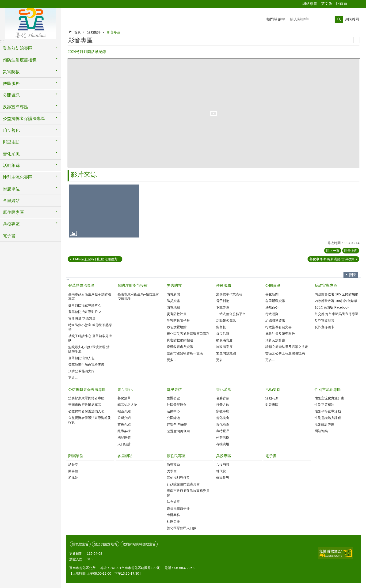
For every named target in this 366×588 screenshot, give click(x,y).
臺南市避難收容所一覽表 (185, 353)
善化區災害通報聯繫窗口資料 (188, 334)
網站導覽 (310, 4)
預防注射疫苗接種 (133, 285)
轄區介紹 (124, 411)
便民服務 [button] (11, 83)
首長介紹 (124, 424)
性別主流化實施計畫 (329, 398)
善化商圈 (223, 424)
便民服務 (224, 285)
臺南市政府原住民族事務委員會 (188, 493)
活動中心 (173, 411)
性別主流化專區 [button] (18, 177)
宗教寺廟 (223, 411)
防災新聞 (173, 294)
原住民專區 (176, 456)
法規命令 (272, 307)
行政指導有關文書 (278, 327)
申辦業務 (173, 515)
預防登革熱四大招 (81, 371)
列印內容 (356, 40)
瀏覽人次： (77, 559)
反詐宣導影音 (324, 320)
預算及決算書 (275, 340)
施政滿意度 (224, 347)
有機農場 (223, 444)
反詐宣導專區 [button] (15, 107)
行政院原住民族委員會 (183, 484)
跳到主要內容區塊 (2, 2)
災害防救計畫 (177, 314)
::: (5, 3)
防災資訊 (173, 301)
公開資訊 (273, 285)
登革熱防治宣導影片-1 (85, 305)
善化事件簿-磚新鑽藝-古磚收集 (332, 259)
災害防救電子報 (178, 320)
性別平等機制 (324, 405)
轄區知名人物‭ (127, 405)
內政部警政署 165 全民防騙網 (336, 294)
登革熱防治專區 (81, 285)
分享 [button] (353, 4)
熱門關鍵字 (276, 19)
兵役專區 (224, 456)
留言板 (221, 327)
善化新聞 (272, 294)
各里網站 (11, 201)
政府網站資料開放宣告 (139, 544)
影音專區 (114, 32)
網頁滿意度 (224, 340)
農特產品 (223, 431)
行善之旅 (223, 405)
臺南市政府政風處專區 (85, 405)
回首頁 (342, 4)
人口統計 (124, 444)
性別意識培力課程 (328, 418)
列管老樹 (223, 437)
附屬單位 (76, 456)
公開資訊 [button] (11, 95)
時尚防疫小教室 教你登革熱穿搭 (90, 327)
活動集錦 (94, 32)
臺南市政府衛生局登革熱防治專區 (90, 296)
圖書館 (73, 471)
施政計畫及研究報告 (280, 334)
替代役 (221, 471)
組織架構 (124, 431)
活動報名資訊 (226, 320)
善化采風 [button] (11, 154)
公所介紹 (124, 418)
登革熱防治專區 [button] (18, 48)
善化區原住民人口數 (182, 528)
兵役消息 (223, 464)
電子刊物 (223, 301)
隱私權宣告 (80, 544)
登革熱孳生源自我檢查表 (86, 365)
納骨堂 (73, 464)
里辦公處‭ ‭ (174, 398)
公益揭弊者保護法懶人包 (86, 411)
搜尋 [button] (339, 19)
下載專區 (223, 307)
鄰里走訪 (174, 390)
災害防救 (174, 285)
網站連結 (321, 431)
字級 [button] (360, 4)
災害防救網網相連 (180, 340)
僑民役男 (223, 478)
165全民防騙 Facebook (332, 307)
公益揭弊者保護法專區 (87, 390)
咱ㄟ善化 (125, 390)
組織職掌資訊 (275, 320)
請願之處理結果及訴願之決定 (287, 347)
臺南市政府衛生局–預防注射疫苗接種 (138, 296)
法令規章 (173, 502)
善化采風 (224, 390)
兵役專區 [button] (11, 224)
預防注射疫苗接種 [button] (20, 60)
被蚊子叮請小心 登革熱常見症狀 (90, 338)
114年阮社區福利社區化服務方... (96, 259)
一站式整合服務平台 (231, 314)
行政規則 (272, 314)
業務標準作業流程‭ (229, 294)
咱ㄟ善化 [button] (11, 130)
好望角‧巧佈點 (177, 425)
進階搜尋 (352, 19)
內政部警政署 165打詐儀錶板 (336, 301)
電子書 (9, 236)
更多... (73, 378)
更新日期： (77, 554)
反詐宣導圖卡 (324, 327)
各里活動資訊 (275, 301)
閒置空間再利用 (178, 431)
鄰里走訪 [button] (11, 142)
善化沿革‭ (124, 398)
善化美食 (223, 418)
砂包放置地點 (177, 327)
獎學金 (172, 471)
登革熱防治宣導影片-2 (85, 312)
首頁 (77, 32)
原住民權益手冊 (178, 508)
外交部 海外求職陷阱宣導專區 (336, 314)
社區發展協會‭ (177, 405)
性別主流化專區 (328, 390)
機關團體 (124, 437)
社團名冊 (173, 521)
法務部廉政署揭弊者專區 (86, 398)
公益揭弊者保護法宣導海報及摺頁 (90, 420)
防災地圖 (173, 307)
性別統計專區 (324, 424)
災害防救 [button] (11, 72)
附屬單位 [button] (11, 189)
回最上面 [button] (351, 251)
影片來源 (84, 175)
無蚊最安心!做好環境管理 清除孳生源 (89, 349)
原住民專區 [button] (13, 212)
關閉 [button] (353, 275)
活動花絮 (272, 398)
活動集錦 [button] (11, 166)
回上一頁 (333, 251)
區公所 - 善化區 (30, 23)
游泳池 (73, 478)
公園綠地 (173, 418)
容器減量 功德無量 (82, 318)
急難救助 (173, 464)
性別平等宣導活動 (328, 411)
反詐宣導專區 (326, 285)
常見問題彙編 (226, 353)
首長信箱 (223, 334)
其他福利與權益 (178, 478)
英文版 (327, 4)
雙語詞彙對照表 (106, 544)
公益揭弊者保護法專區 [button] (24, 119)
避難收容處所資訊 (180, 347)
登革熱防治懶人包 (81, 358)
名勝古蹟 (223, 398)
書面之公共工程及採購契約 (285, 353)
